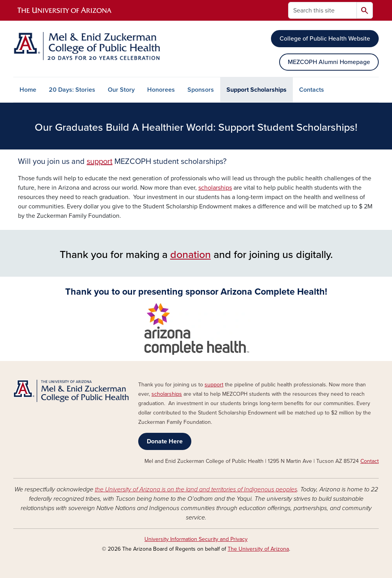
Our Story (121, 90)
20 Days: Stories (72, 90)
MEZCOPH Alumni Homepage (329, 62)
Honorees (161, 90)
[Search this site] (323, 10)
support (100, 162)
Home (28, 90)
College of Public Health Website (325, 39)
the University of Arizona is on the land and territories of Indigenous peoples (196, 489)
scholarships (215, 188)
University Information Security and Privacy (196, 539)
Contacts (312, 90)
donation (191, 255)
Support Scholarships (257, 90)
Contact (370, 461)
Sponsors (201, 90)
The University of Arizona (258, 549)
